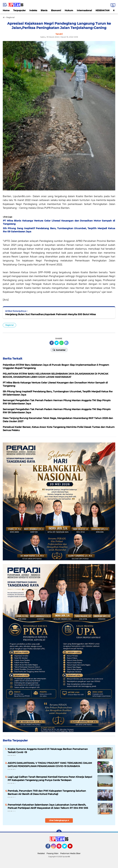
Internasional (84, 10)
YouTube (72, 847)
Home (6, 10)
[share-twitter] (57, 343)
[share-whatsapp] (61, 343)
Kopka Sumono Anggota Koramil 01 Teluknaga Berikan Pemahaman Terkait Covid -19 (48, 751)
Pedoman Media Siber (70, 853)
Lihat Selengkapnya (59, 820)
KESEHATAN (102, 10)
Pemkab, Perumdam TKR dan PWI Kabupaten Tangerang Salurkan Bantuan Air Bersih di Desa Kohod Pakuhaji (47, 792)
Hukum (69, 10)
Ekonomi (56, 10)
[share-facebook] (52, 343)
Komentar (59, 350)
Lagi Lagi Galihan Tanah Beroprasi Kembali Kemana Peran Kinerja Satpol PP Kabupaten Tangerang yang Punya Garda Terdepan (50, 778)
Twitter (66, 847)
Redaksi (41, 853)
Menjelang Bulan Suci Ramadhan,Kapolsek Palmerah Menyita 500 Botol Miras (51, 314)
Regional (9, 325)
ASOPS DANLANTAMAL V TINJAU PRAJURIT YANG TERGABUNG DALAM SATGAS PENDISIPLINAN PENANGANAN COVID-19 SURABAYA (50, 765)
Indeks (33, 10)
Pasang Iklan (52, 853)
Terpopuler (19, 10)
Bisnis (44, 10)
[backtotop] (59, 832)
